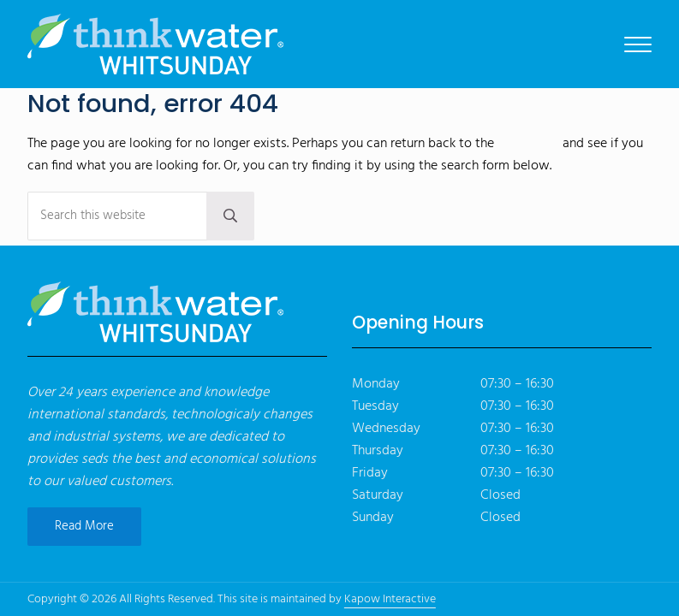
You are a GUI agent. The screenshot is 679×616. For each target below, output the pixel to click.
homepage (528, 144)
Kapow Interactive (390, 599)
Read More (84, 526)
